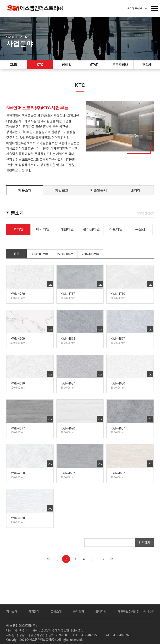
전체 (16, 258)
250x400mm (91, 258)
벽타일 (18, 233)
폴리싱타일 (91, 233)
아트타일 (116, 233)
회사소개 (12, 613)
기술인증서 (99, 192)
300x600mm (40, 258)
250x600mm (66, 258)
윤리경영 (81, 613)
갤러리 (135, 192)
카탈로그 (62, 192)
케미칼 (67, 66)
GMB (13, 66)
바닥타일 (43, 233)
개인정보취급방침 (134, 613)
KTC (40, 66)
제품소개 (25, 192)
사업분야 (35, 613)
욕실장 (140, 233)
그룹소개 (58, 613)
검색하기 (144, 548)
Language (134, 8)
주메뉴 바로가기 (0, 0)
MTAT (94, 66)
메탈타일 (67, 233)
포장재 (147, 66)
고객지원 (105, 613)
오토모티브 (120, 66)
